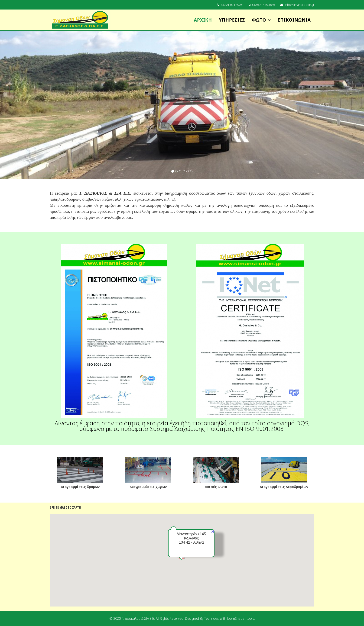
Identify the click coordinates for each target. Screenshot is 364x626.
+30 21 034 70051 (232, 5)
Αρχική (203, 20)
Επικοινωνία (294, 20)
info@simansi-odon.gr (299, 5)
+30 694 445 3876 (263, 5)
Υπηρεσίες (232, 20)
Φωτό (259, 20)
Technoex (212, 618)
